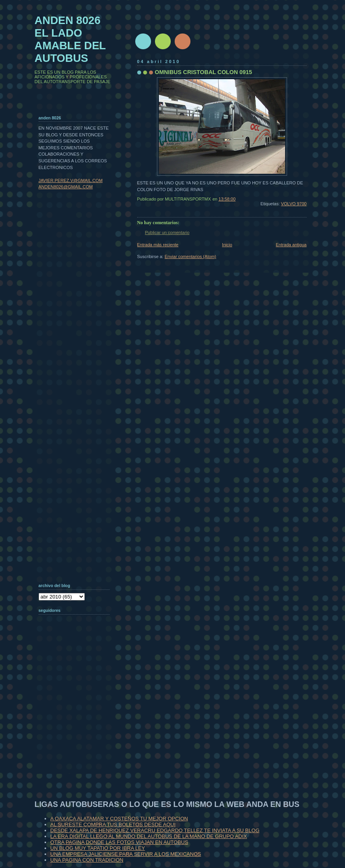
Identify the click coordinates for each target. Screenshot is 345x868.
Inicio (227, 245)
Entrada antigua (291, 245)
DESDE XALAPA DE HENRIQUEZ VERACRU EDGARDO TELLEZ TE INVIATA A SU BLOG (155, 830)
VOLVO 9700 (294, 204)
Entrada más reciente (158, 245)
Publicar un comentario (167, 232)
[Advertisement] (78, 723)
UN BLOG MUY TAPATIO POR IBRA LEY (98, 848)
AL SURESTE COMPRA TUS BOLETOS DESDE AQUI (113, 824)
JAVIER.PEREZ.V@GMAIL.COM (71, 180)
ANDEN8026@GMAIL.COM (66, 187)
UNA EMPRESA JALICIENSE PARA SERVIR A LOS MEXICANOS (126, 854)
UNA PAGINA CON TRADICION (87, 860)
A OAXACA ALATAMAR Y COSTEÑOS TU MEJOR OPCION (119, 819)
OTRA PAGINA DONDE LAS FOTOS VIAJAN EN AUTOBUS (119, 842)
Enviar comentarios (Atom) (191, 256)
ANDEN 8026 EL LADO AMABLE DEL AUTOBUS (70, 39)
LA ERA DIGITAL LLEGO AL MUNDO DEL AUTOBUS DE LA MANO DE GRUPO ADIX (149, 836)
